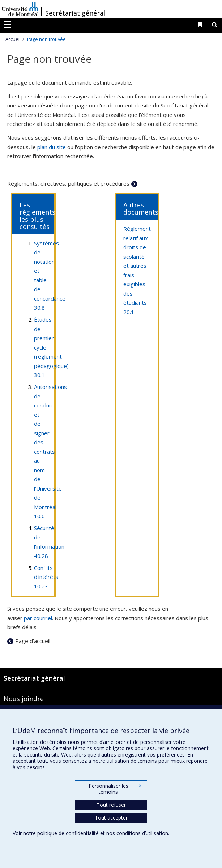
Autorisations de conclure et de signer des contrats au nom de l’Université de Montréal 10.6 (50, 451)
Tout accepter (111, 818)
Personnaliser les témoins (115, 789)
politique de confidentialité (68, 833)
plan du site (52, 147)
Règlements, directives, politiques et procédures (68, 183)
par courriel (38, 618)
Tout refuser (111, 805)
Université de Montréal (20, 9)
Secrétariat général (75, 13)
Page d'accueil (33, 641)
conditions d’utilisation (142, 833)
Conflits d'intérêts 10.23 (46, 577)
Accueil (13, 39)
